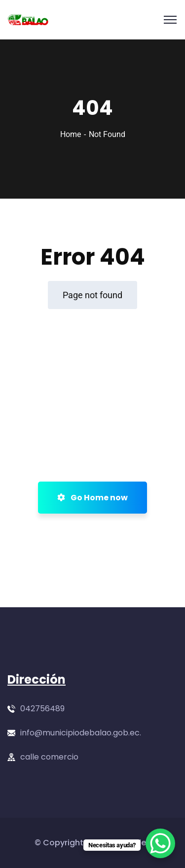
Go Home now (92, 498)
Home (71, 134)
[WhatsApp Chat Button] (160, 843)
